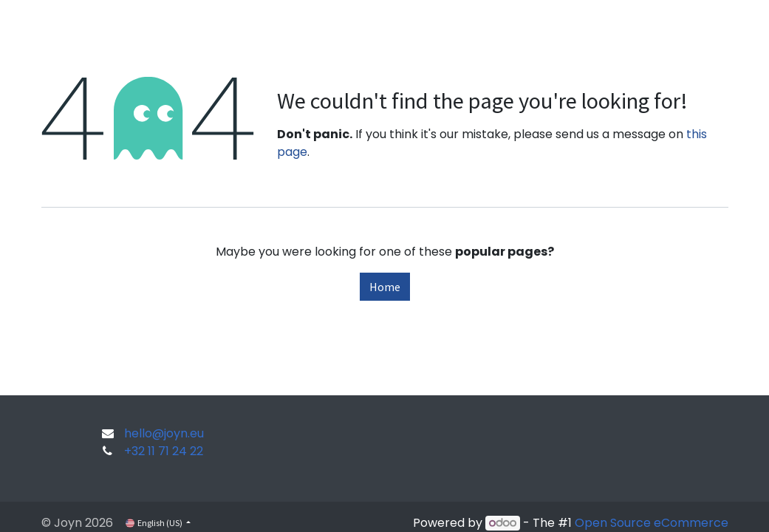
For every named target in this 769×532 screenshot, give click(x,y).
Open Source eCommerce (652, 523)
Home (385, 287)
